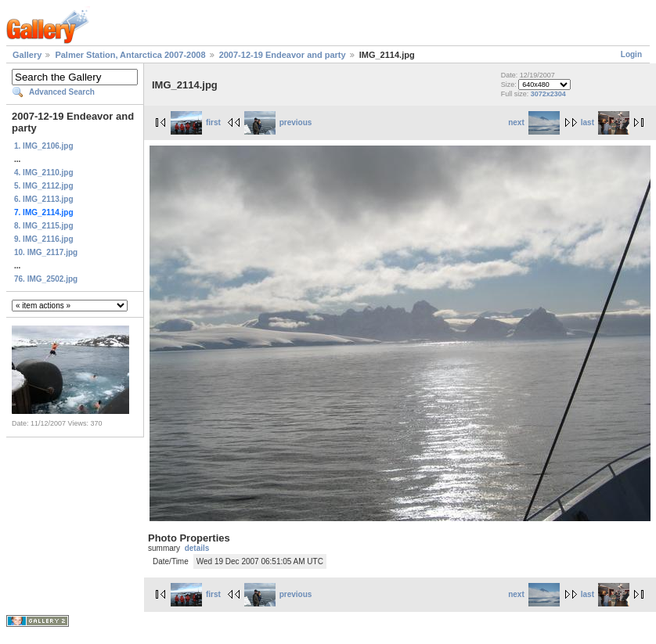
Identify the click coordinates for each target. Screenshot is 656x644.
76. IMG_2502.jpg (46, 279)
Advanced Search (62, 92)
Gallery (27, 55)
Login (631, 54)
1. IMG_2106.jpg (44, 146)
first (196, 122)
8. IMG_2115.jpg (44, 226)
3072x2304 (548, 94)
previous (278, 122)
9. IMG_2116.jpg (44, 239)
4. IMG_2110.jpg (44, 173)
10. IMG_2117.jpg (46, 252)
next (534, 122)
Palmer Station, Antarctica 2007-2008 (130, 55)
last (605, 122)
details (197, 548)
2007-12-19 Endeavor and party (283, 55)
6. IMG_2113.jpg (44, 199)
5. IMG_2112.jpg (44, 186)
